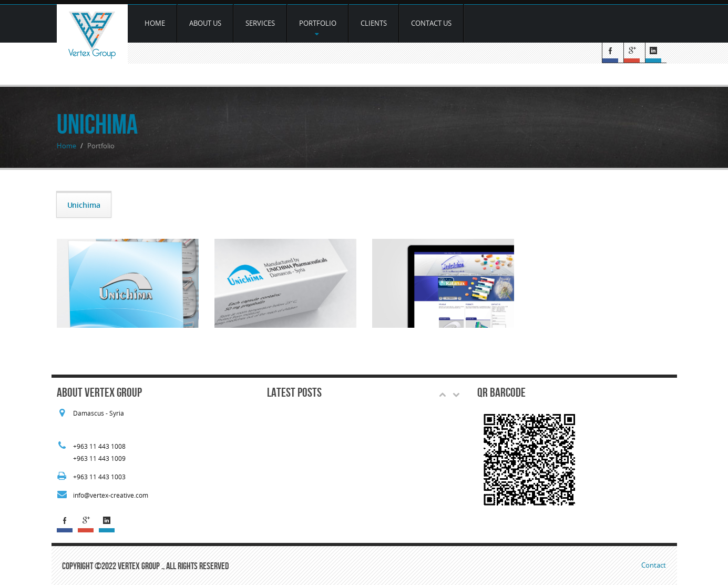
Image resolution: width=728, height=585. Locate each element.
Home (155, 23)
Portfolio (318, 28)
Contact (654, 565)
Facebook (613, 53)
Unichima (84, 205)
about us (205, 23)
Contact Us (431, 23)
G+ (634, 53)
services (260, 23)
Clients (374, 23)
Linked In (656, 53)
